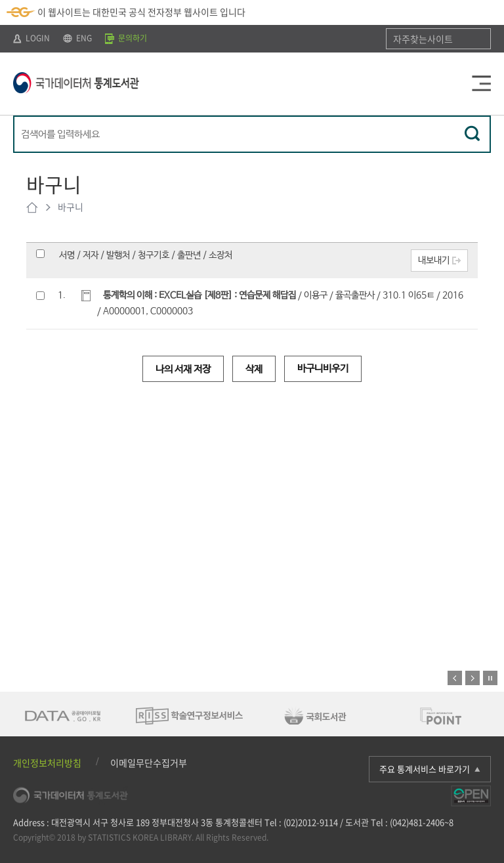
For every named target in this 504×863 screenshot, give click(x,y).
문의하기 (126, 38)
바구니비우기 (323, 368)
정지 (490, 678)
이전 (455, 678)
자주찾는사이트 (423, 39)
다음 (472, 678)
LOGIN (31, 38)
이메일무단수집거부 (149, 763)
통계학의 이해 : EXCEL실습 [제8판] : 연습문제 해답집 (199, 295)
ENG (77, 38)
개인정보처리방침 (47, 763)
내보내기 (434, 261)
